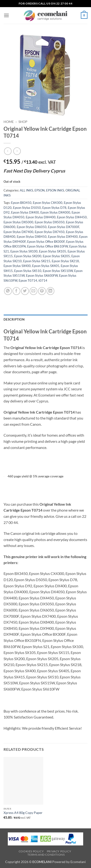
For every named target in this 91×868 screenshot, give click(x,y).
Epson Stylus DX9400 (63, 237)
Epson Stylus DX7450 (50, 232)
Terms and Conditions (46, 855)
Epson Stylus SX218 (65, 261)
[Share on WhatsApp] (8, 291)
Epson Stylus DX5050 (50, 222)
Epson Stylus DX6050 (32, 227)
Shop (23, 122)
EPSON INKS (55, 190)
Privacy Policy (59, 851)
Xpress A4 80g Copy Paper (23, 813)
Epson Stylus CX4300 (48, 203)
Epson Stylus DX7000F (64, 227)
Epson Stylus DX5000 (18, 222)
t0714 (43, 280)
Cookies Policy (31, 851)
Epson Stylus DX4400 (41, 217)
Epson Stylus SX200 (28, 256)
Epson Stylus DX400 (25, 212)
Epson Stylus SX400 (17, 266)
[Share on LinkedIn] (50, 291)
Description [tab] (14, 319)
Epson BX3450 (21, 203)
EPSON (40, 190)
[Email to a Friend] (33, 291)
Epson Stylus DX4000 (55, 212)
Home (9, 122)
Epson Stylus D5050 (27, 208)
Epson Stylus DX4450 (72, 217)
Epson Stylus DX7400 (18, 232)
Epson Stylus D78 (54, 208)
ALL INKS (26, 190)
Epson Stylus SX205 (56, 256)
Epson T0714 (28, 280)
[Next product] (8, 151)
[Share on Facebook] (16, 291)
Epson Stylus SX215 (37, 261)
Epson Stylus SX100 (24, 251)
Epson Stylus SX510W (58, 271)
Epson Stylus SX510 (28, 271)
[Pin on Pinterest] (42, 291)
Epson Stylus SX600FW (42, 275)
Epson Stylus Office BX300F (46, 242)
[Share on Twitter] (25, 291)
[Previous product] (17, 151)
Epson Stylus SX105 (53, 251)
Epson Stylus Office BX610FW (48, 246)
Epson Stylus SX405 (46, 266)
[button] (6, 15)
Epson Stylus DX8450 (32, 237)
